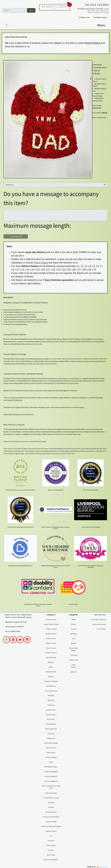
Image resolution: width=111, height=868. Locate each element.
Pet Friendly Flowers (51, 767)
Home (74, 620)
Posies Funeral (51, 638)
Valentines (51, 705)
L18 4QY (107, 13)
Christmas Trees (51, 822)
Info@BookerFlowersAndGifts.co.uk (93, 9)
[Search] (15, 10)
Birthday (51, 676)
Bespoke (51, 662)
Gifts (74, 638)
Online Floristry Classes (51, 798)
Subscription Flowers (51, 743)
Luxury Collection (51, 757)
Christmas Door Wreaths (51, 817)
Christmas (51, 841)
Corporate (74, 655)
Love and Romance (51, 691)
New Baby (51, 695)
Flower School (74, 660)
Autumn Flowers (51, 715)
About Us (74, 672)
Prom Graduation (51, 729)
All (51, 836)
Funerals (51, 850)
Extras (51, 762)
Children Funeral (51, 629)
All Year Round (51, 724)
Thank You (51, 734)
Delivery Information (99, 624)
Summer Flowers (51, 831)
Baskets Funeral (51, 634)
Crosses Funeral (51, 620)
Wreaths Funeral (51, 653)
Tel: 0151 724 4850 (97, 5)
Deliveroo (51, 803)
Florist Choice (93, 43)
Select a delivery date (99, 118)
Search (31, 10)
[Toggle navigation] (6, 25)
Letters (51, 667)
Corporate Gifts (51, 748)
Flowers (74, 624)
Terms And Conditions (99, 620)
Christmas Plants (51, 812)
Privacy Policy (101, 629)
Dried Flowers (51, 753)
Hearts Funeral (51, 648)
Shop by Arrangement (51, 860)
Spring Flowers (51, 710)
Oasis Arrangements (51, 781)
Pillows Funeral (51, 643)
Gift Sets (51, 807)
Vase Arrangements (51, 776)
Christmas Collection (51, 681)
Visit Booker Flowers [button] (100, 17)
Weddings (74, 634)
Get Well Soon (51, 686)
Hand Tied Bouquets (51, 772)
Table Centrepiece (51, 793)
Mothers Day (51, 738)
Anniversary (51, 719)
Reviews (74, 643)
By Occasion (51, 855)
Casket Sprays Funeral (51, 624)
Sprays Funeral (51, 657)
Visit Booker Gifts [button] (84, 17)
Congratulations (51, 672)
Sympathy (51, 700)
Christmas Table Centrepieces (51, 826)
